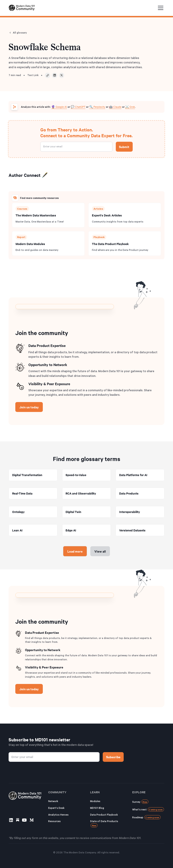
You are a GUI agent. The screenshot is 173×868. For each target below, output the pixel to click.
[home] (22, 8)
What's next (148, 809)
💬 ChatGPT (78, 107)
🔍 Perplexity (97, 107)
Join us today (29, 407)
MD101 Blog (97, 808)
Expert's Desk (56, 808)
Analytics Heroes (58, 815)
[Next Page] (75, 551)
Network (53, 801)
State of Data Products (104, 823)
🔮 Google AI (59, 107)
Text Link (33, 75)
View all (100, 551)
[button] (160, 8)
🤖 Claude (115, 107)
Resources (54, 821)
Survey (140, 802)
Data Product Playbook (104, 815)
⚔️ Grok (130, 107)
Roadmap (146, 817)
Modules (95, 801)
